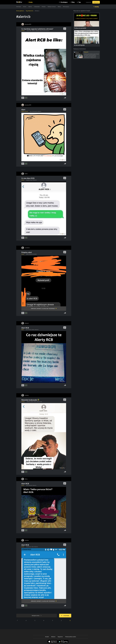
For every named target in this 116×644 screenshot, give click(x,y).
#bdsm (28, 254)
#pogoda (28, 180)
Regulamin (60, 637)
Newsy (59, 7)
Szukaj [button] (97, 7)
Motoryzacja (66, 7)
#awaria (38, 402)
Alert (23, 110)
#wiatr (31, 180)
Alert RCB (25, 328)
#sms (31, 111)
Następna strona (37, 616)
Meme (23, 330)
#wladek (35, 254)
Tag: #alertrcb (29, 11)
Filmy (73, 2)
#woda (32, 402)
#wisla (35, 402)
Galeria (30, 7)
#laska (33, 330)
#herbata (29, 402)
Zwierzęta (19, 7)
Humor (25, 7)
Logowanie (88, 2)
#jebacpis (38, 31)
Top (80, 2)
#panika (31, 485)
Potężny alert (27, 252)
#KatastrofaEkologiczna (45, 31)
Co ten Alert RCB (28, 178)
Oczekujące (64, 2)
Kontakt (47, 637)
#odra (28, 31)
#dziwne (30, 330)
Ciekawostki (37, 7)
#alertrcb (34, 31)
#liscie (28, 485)
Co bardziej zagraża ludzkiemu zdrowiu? (37, 29)
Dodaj (31, 2)
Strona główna (20, 11)
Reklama (53, 637)
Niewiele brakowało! (30, 400)
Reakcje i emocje (52, 7)
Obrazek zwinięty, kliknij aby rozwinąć (43, 309)
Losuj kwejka (65, 616)
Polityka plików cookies (71, 637)
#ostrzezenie (35, 111)
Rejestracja (96, 2)
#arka (33, 547)
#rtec (30, 31)
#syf (41, 402)
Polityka (44, 7)
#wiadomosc (29, 547)
